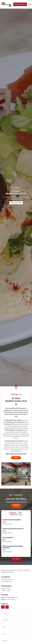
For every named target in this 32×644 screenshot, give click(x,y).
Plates (20, 513)
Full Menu (16, 559)
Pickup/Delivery (20, 4)
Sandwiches (13, 513)
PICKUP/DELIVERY (16, 203)
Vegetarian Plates (16, 515)
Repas (16, 458)
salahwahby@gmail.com (11, 597)
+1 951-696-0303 (10, 599)
